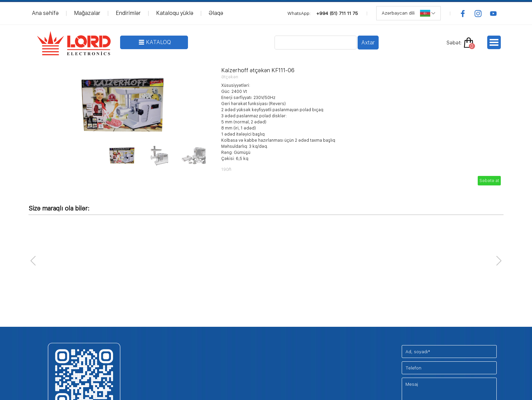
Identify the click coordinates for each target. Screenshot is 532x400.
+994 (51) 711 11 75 (337, 13)
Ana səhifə (45, 13)
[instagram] (478, 14)
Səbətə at (489, 181)
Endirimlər (128, 13)
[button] (499, 261)
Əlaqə (216, 13)
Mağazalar (87, 13)
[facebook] (463, 14)
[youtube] (493, 14)
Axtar (368, 43)
